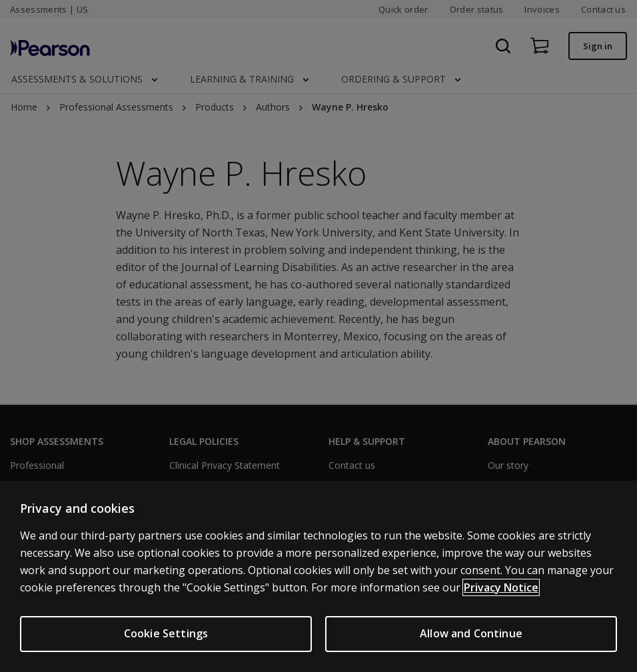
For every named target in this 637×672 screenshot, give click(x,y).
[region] (318, 576)
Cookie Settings (166, 633)
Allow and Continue (471, 633)
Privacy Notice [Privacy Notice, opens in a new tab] (501, 587)
